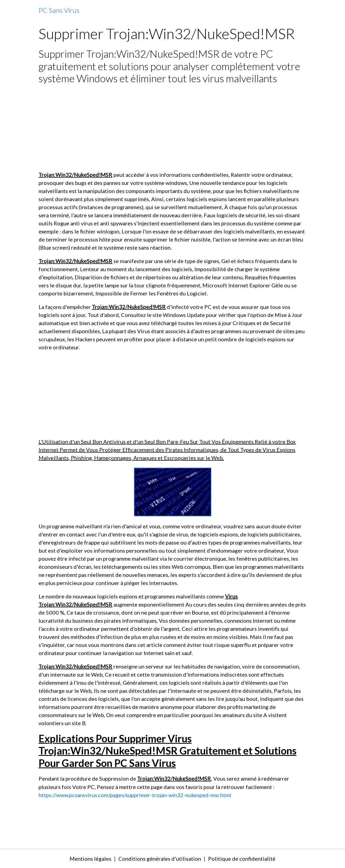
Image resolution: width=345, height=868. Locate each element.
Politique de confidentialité (242, 859)
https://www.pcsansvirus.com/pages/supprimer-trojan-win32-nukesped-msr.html (135, 795)
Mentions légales (90, 859)
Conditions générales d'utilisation (160, 859)
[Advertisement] (172, 128)
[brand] (59, 11)
